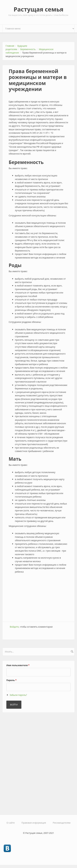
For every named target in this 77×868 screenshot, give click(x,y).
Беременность (28, 49)
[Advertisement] (38, 597)
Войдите (14, 627)
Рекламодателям (62, 823)
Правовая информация (34, 823)
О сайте (11, 823)
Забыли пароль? (18, 695)
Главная (10, 46)
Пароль (11, 680)
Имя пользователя (18, 665)
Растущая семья (39, 9)
